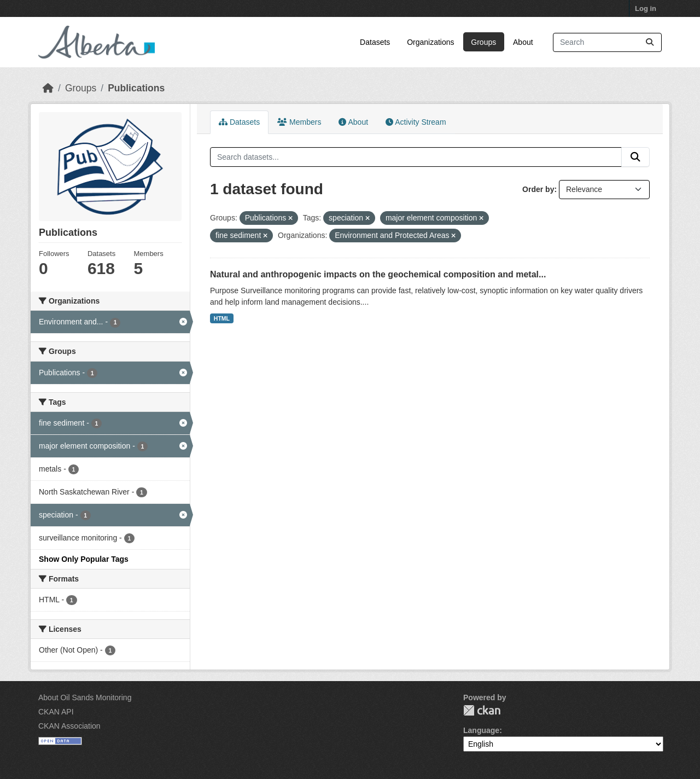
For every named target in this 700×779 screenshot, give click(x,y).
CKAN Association (69, 726)
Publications (136, 88)
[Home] (48, 88)
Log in (646, 8)
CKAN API (56, 712)
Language (481, 730)
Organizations (430, 42)
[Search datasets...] (607, 42)
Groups (483, 42)
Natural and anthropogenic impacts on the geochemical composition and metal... (378, 274)
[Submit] (650, 42)
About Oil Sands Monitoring (85, 697)
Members (299, 122)
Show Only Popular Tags (84, 559)
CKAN (482, 710)
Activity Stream (416, 122)
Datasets (375, 42)
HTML (222, 318)
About (523, 42)
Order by (538, 189)
